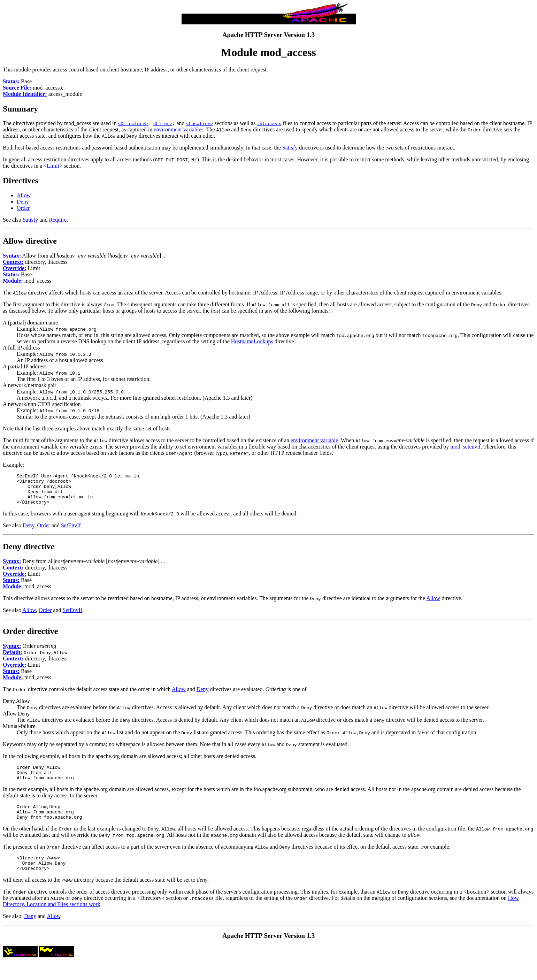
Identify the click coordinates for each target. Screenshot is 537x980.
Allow (24, 195)
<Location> (200, 123)
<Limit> (53, 166)
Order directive (30, 637)
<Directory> (133, 123)
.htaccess (269, 123)
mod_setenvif (465, 447)
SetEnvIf (71, 532)
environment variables (179, 129)
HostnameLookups (252, 341)
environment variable (314, 440)
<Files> (163, 123)
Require (58, 220)
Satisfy (290, 148)
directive (41, 241)
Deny (23, 202)
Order (23, 208)
